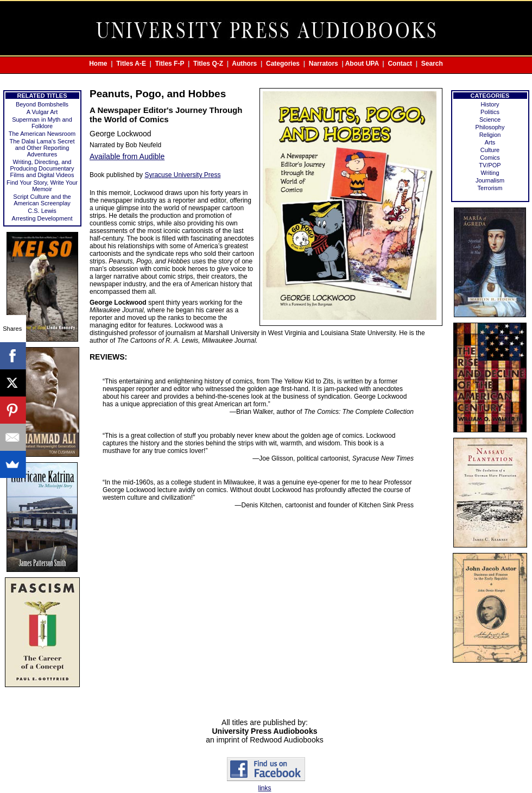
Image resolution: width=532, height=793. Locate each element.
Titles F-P (170, 64)
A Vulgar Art (42, 112)
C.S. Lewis (42, 211)
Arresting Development (42, 218)
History (490, 104)
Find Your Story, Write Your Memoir (42, 186)
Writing (490, 173)
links (264, 788)
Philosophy (490, 127)
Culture (490, 150)
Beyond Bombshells (42, 104)
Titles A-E (131, 64)
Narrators (324, 64)
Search (432, 64)
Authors (244, 64)
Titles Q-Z (208, 64)
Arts (490, 142)
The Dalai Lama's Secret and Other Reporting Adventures (42, 148)
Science (490, 119)
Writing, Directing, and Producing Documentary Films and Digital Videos (42, 168)
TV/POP (490, 165)
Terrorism (490, 188)
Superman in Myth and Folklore (42, 123)
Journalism (490, 180)
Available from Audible (127, 156)
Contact (400, 64)
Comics (490, 158)
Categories (283, 64)
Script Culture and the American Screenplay (42, 200)
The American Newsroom (42, 134)
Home (98, 64)
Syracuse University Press (182, 175)
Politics (490, 112)
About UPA (362, 64)
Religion (490, 135)
